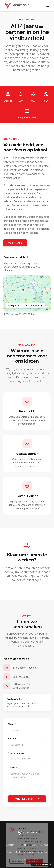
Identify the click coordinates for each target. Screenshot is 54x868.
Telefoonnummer (17, 753)
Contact (45, 845)
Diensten (10, 845)
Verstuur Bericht (27, 799)
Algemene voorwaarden (36, 852)
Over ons (23, 845)
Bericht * (12, 768)
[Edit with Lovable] (40, 865)
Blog (34, 845)
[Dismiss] (51, 865)
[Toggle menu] (48, 6)
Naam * (12, 724)
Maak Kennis (15, 243)
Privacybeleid (13, 852)
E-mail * (12, 738)
